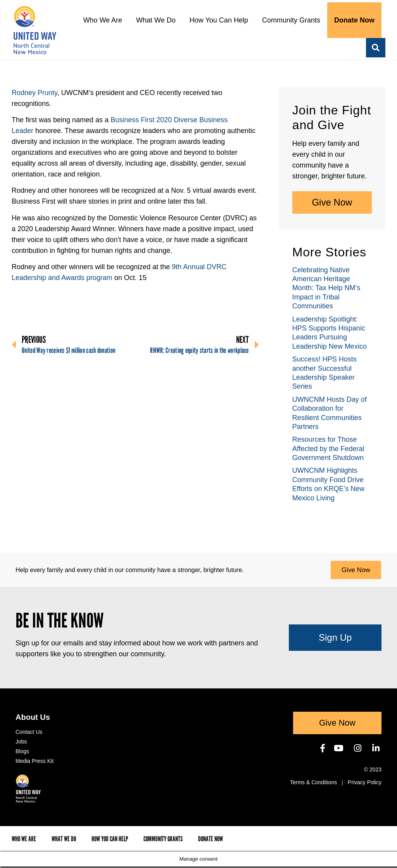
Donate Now (354, 20)
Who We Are (103, 20)
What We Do (156, 20)
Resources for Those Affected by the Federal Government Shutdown (328, 449)
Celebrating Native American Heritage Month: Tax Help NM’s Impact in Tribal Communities (326, 288)
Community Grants (291, 20)
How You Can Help (219, 20)
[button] (376, 48)
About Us (33, 719)
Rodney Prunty (35, 93)
